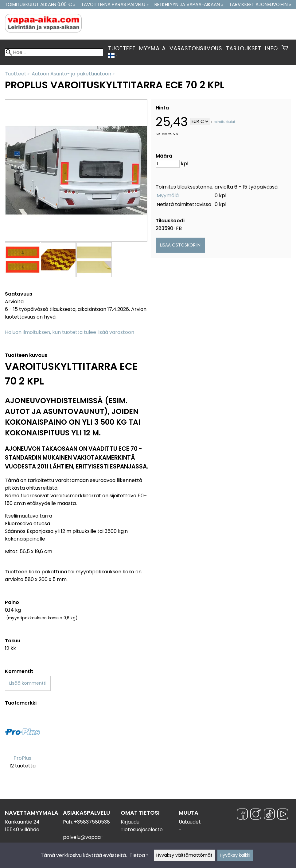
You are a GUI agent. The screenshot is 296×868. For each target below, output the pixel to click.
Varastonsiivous (196, 48)
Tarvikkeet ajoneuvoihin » (260, 4)
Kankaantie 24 (22, 822)
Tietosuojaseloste (142, 830)
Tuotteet (122, 48)
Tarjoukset (244, 48)
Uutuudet (190, 822)
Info (271, 48)
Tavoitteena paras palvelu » (115, 4)
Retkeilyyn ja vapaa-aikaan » (189, 4)
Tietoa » (139, 855)
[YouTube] (283, 815)
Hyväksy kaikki (235, 855)
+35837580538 (92, 822)
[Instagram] (256, 815)
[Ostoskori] (285, 48)
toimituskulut (224, 122)
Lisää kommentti (28, 683)
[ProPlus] (22, 745)
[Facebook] (242, 815)
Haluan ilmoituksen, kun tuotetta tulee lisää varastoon (70, 332)
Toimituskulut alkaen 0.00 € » (40, 4)
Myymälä (152, 48)
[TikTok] (269, 815)
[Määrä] (168, 164)
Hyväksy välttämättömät (184, 855)
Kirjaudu (130, 822)
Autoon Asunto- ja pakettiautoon (73, 74)
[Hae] (54, 52)
